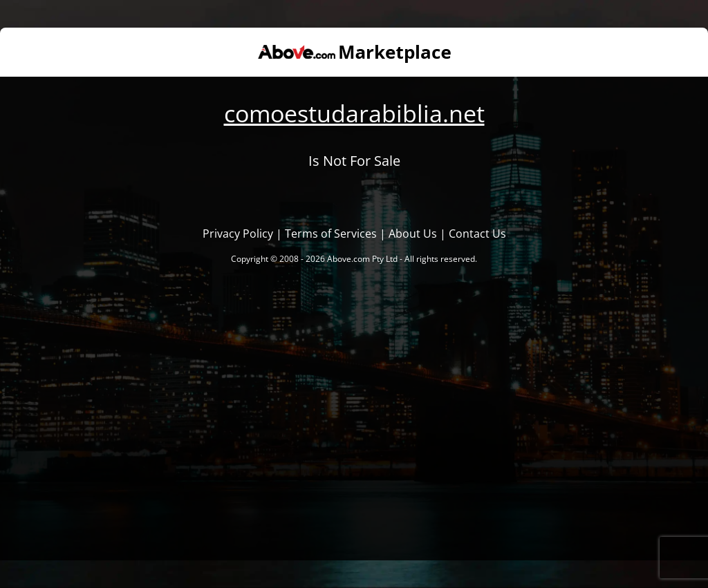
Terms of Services (331, 234)
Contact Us (477, 234)
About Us (413, 234)
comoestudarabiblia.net (354, 113)
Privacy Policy (238, 234)
